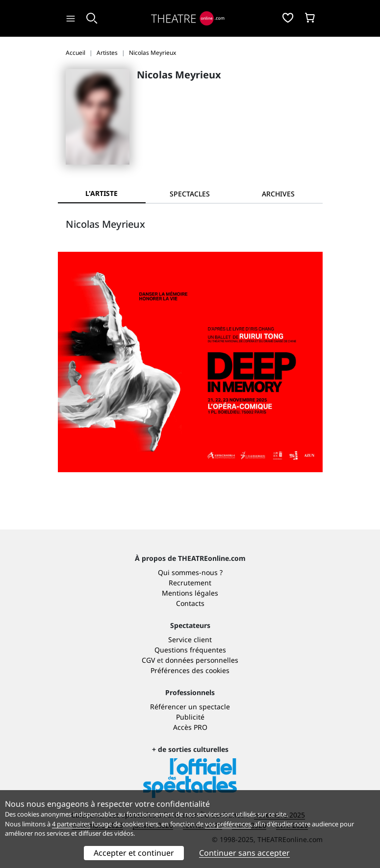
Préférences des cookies (190, 670)
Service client (190, 639)
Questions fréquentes (190, 650)
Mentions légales (190, 593)
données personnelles (202, 660)
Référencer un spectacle (190, 707)
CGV (148, 660)
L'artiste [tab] (101, 193)
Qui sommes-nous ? (190, 572)
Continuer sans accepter (244, 853)
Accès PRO (190, 727)
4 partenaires (71, 824)
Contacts (190, 603)
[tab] (190, 194)
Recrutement (190, 583)
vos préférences (228, 824)
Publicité (190, 717)
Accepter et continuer (134, 853)
